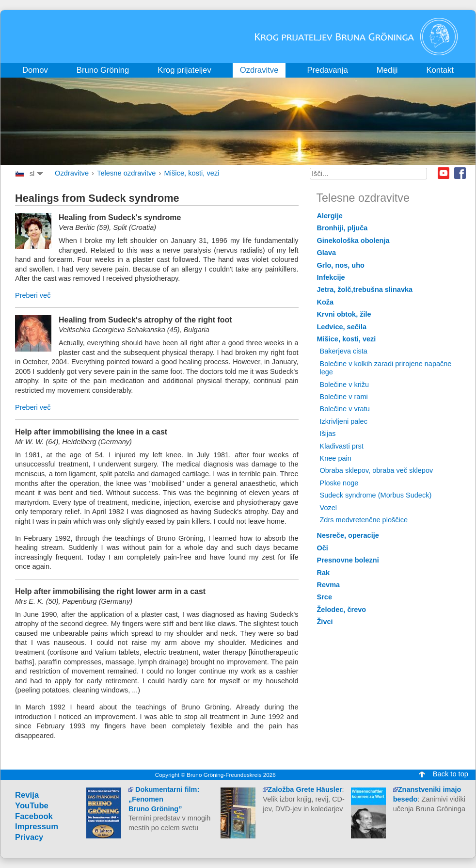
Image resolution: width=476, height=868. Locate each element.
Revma (329, 585)
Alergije (330, 216)
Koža (325, 302)
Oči (323, 548)
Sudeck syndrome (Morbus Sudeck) (376, 495)
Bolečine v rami (344, 397)
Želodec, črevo (342, 610)
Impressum (37, 827)
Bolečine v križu (345, 385)
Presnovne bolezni (348, 560)
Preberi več (33, 295)
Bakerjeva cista (344, 351)
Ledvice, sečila (342, 327)
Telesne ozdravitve (126, 173)
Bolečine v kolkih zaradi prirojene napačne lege (386, 368)
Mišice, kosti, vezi (192, 173)
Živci (325, 622)
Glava (327, 253)
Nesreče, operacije (348, 535)
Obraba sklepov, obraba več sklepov (377, 470)
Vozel (329, 508)
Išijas (328, 434)
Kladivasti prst (342, 446)
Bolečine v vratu (345, 409)
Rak (324, 573)
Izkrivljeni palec (344, 421)
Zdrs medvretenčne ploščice (364, 520)
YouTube (32, 806)
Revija (27, 795)
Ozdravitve (72, 173)
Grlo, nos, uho (341, 265)
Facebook (460, 173)
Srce (325, 597)
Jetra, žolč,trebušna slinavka (365, 289)
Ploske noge (339, 483)
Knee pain (336, 458)
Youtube (444, 173)
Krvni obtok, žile (344, 314)
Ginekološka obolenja (353, 241)
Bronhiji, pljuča (342, 228)
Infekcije (331, 277)
